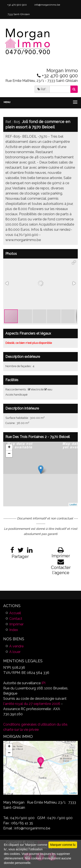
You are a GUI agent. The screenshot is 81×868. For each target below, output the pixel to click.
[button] (74, 262)
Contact (16, 619)
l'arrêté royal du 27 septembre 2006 (32, 704)
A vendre (16, 646)
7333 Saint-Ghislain (18, 14)
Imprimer (16, 624)
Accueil (15, 613)
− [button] (9, 454)
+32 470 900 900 (17, 5)
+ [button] (9, 447)
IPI (43, 683)
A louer (15, 652)
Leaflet (73, 505)
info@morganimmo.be (47, 5)
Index (14, 630)
